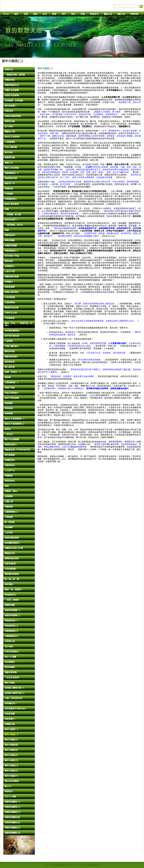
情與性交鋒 (10, 121)
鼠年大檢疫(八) (11, 765)
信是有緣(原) (10, 564)
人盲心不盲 (10, 271)
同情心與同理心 (12, 292)
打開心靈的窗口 (12, 346)
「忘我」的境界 (12, 600)
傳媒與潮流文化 (12, 85)
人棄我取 (9, 341)
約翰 (83, 14)
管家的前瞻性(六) (12, 828)
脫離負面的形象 (12, 277)
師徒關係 (9, 403)
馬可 (64, 14)
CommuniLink (94, 865)
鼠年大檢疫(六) (11, 755)
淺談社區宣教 (11, 672)
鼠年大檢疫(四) (11, 745)
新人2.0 (8, 786)
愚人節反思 (10, 367)
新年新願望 (10, 455)
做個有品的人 (11, 444)
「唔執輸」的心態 (13, 214)
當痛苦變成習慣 (12, 538)
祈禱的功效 (10, 724)
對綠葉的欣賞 (11, 178)
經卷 (54, 14)
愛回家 (8, 377)
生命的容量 (10, 714)
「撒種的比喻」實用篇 (15, 75)
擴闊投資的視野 (12, 558)
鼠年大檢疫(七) (11, 760)
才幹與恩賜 (10, 297)
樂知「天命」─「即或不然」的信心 (19, 324)
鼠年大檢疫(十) (11, 776)
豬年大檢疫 (10, 683)
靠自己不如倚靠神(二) (14, 424)
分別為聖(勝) (10, 569)
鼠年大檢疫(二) (11, 734)
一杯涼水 (9, 434)
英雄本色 (9, 69)
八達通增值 (10, 142)
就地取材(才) (10, 595)
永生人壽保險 (11, 147)
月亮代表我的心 (12, 652)
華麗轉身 (9, 476)
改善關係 (9, 496)
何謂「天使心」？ (13, 372)
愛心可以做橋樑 (12, 439)
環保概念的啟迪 (12, 574)
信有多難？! (10, 719)
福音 (16, 14)
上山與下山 (10, 470)
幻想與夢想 (10, 302)
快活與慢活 (10, 662)
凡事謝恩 (9, 517)
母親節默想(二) (11, 251)
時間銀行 (9, 282)
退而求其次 (10, 481)
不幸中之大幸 (11, 313)
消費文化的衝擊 (12, 90)
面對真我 (9, 261)
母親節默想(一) (11, 173)
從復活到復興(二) (12, 615)
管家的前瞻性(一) (12, 802)
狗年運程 (9, 584)
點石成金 (9, 152)
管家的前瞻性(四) (12, 817)
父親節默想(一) (11, 382)
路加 (73, 14)
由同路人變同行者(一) (14, 688)
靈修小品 (108, 14)
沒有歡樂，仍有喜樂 (14, 101)
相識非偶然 (10, 605)
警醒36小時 (10, 132)
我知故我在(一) (11, 621)
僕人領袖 (9, 646)
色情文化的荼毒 (12, 95)
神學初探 (134, 14)
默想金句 (94, 14)
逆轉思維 (9, 507)
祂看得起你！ (11, 235)
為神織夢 (9, 527)
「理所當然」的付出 (14, 225)
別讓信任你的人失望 (14, 548)
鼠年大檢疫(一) (11, 729)
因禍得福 (9, 189)
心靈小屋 (9, 501)
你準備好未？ (11, 703)
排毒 (7, 209)
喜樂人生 (9, 163)
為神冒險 (9, 413)
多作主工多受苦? (12, 137)
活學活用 (9, 111)
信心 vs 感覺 (10, 657)
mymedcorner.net (60, 865)
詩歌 (35, 14)
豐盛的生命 (10, 553)
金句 (45, 14)
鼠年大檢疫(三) (11, 740)
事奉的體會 (10, 240)
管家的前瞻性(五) (12, 822)
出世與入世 (10, 641)
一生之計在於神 (12, 677)
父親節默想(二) (11, 512)
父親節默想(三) (11, 636)
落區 (7, 486)
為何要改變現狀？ (13, 331)
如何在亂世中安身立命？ (16, 709)
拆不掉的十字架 (12, 256)
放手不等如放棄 (12, 398)
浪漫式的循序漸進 (13, 116)
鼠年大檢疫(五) (11, 750)
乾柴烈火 (9, 791)
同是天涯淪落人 (12, 393)
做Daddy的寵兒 (12, 781)
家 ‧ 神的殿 (10, 522)
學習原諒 (9, 408)
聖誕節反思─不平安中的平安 (18, 450)
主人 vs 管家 (10, 797)
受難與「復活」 (12, 491)
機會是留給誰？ (12, 356)
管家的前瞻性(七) (12, 833)
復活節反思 (10, 362)
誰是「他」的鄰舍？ (14, 589)
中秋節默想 (10, 318)
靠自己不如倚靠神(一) (14, 419)
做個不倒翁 (10, 388)
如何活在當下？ (12, 220)
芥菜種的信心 (11, 199)
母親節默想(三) (11, 631)
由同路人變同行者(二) (14, 693)
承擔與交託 (10, 460)
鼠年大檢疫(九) (11, 771)
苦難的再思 (10, 80)
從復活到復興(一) (12, 610)
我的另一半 (10, 183)
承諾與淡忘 (10, 465)
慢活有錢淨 (10, 667)
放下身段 (9, 126)
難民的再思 (10, 351)
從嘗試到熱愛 (11, 245)
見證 (26, 14)
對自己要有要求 (12, 204)
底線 (7, 230)
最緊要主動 (10, 157)
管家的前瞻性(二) (12, 807)
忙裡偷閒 (9, 194)
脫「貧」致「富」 (13, 579)
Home (6, 14)
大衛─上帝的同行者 (14, 698)
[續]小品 (121, 14)
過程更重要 (10, 287)
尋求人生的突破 (12, 168)
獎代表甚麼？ (11, 106)
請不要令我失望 (12, 336)
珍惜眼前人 (10, 266)
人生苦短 (9, 533)
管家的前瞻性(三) (12, 812)
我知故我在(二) (11, 626)
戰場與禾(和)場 (11, 308)
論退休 (8, 429)
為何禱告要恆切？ (13, 543)
